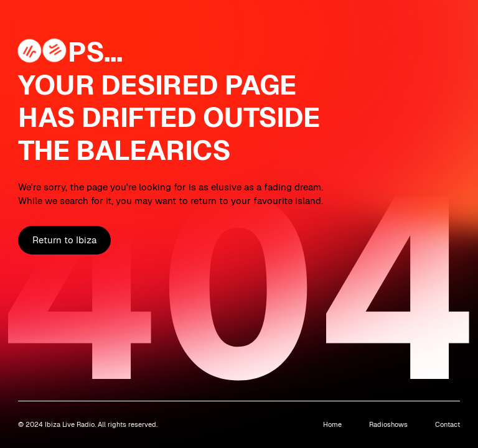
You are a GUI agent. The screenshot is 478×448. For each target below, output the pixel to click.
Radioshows (388, 424)
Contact (448, 424)
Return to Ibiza (64, 240)
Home (332, 424)
